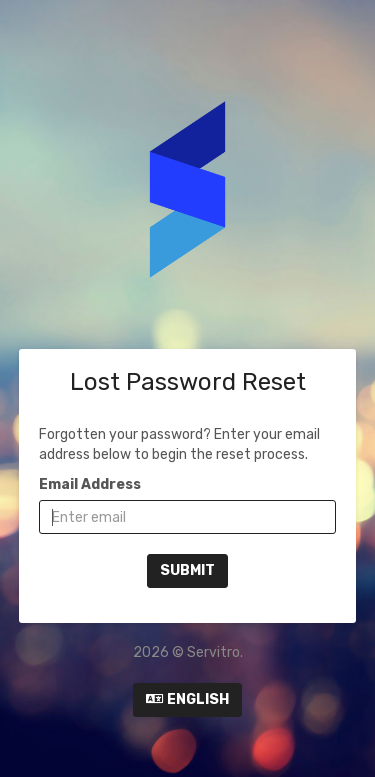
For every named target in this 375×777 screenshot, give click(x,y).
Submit (187, 570)
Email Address (90, 484)
